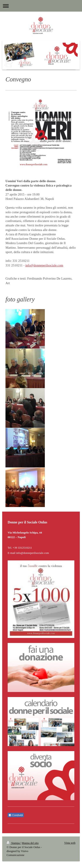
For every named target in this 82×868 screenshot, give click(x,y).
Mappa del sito (30, 843)
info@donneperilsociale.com (44, 265)
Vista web (70, 843)
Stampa (14, 843)
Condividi (16, 815)
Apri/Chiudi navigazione (41, 6)
